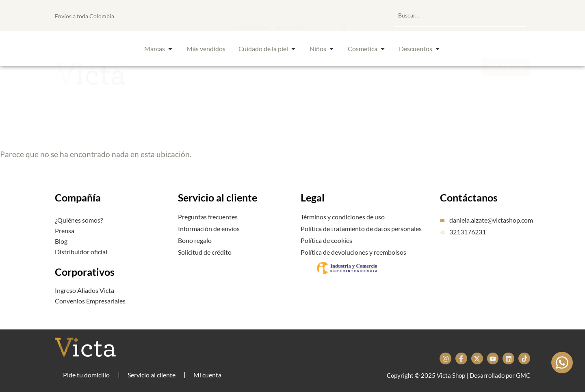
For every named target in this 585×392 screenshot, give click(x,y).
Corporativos (85, 272)
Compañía (78, 197)
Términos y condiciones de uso (343, 217)
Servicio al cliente (218, 197)
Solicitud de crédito (205, 252)
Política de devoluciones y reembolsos (353, 252)
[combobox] (460, 15)
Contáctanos (469, 197)
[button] (302, 15)
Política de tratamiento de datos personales (361, 228)
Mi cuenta (207, 375)
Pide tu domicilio (86, 375)
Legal (313, 197)
